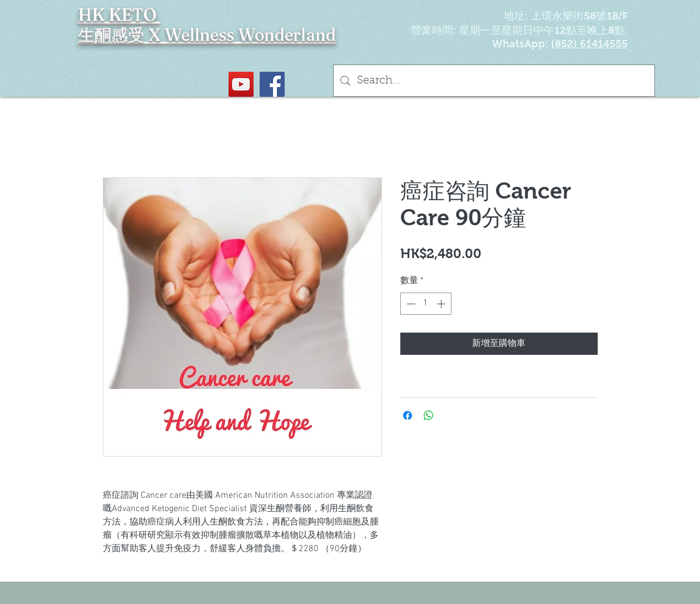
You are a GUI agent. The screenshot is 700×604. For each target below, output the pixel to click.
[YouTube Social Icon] (241, 84)
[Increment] (442, 304)
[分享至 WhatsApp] (429, 415)
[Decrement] (410, 304)
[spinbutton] (426, 304)
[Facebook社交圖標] (272, 84)
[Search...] (494, 81)
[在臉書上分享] (408, 415)
